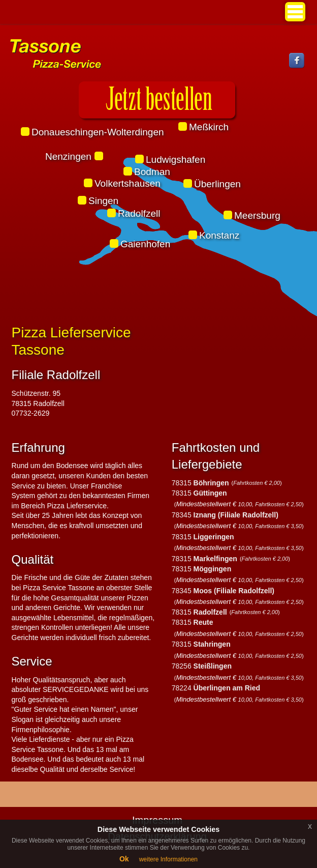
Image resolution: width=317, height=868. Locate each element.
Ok (124, 859)
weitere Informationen (168, 859)
